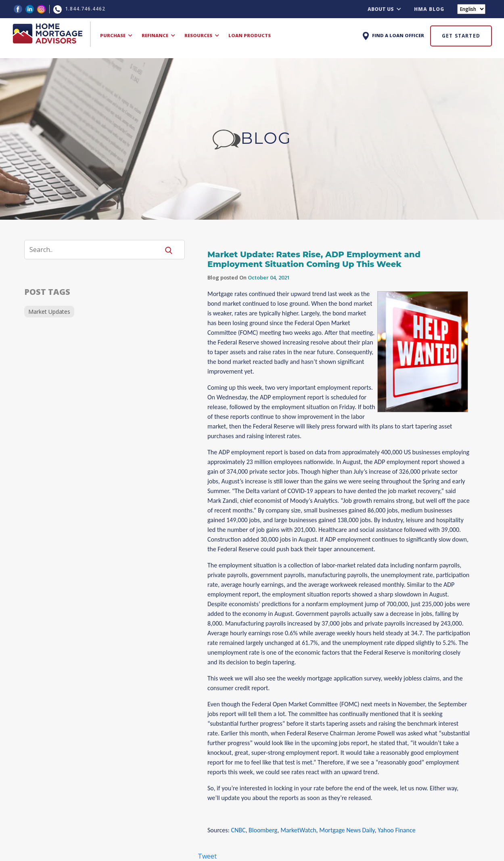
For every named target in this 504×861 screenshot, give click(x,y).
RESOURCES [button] (202, 35)
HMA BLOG (429, 9)
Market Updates (49, 312)
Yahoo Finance (397, 830)
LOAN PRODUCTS (250, 35)
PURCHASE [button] (116, 35)
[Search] (97, 250)
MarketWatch (298, 830)
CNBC (238, 830)
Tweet (207, 856)
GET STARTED (461, 36)
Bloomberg (263, 830)
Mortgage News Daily (347, 830)
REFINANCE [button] (158, 35)
